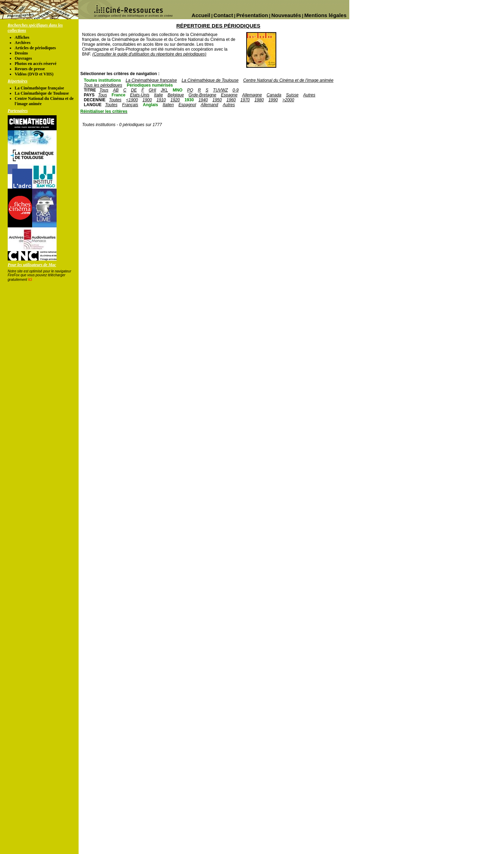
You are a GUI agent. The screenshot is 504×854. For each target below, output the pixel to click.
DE (134, 90)
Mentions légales (325, 15)
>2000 (288, 100)
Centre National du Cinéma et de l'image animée (288, 80)
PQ (190, 90)
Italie (158, 95)
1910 (161, 100)
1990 (273, 100)
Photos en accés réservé (36, 64)
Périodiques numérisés (150, 85)
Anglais (150, 105)
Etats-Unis (140, 95)
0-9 (236, 90)
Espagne (229, 95)
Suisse (292, 95)
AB (116, 90)
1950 (217, 100)
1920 (175, 100)
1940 (203, 100)
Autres (309, 95)
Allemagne (252, 95)
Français (130, 105)
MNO (177, 90)
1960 (231, 100)
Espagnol (187, 105)
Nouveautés (286, 15)
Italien (168, 105)
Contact (223, 15)
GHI (152, 90)
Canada (274, 95)
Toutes (115, 100)
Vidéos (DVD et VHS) (34, 74)
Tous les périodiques (103, 85)
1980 (259, 100)
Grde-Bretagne (202, 95)
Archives (23, 43)
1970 (245, 100)
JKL (164, 90)
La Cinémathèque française (39, 88)
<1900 (132, 100)
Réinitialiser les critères (104, 111)
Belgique (176, 95)
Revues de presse (30, 69)
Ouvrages (23, 58)
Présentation (252, 15)
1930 (189, 100)
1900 (147, 100)
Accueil (201, 15)
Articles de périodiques (35, 48)
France (119, 95)
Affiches (22, 37)
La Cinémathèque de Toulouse (42, 93)
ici (30, 279)
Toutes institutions (102, 80)
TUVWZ (221, 90)
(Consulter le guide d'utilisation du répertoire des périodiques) (149, 54)
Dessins (21, 53)
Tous (104, 90)
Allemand (209, 105)
